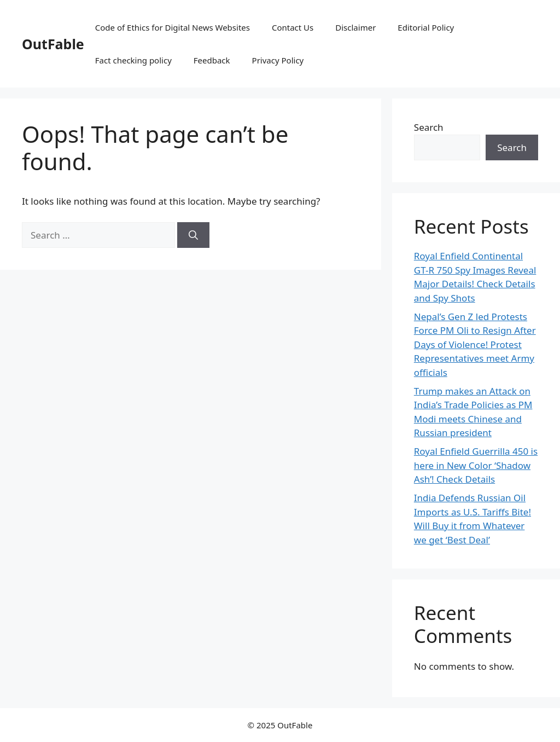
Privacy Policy (278, 60)
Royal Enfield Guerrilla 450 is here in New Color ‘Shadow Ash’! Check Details (476, 465)
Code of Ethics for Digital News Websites (173, 27)
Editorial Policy (426, 27)
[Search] (193, 235)
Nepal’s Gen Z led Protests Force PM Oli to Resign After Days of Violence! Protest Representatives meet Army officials (475, 344)
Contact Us (293, 27)
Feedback (212, 60)
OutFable (53, 44)
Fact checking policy (133, 60)
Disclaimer (355, 27)
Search (429, 127)
